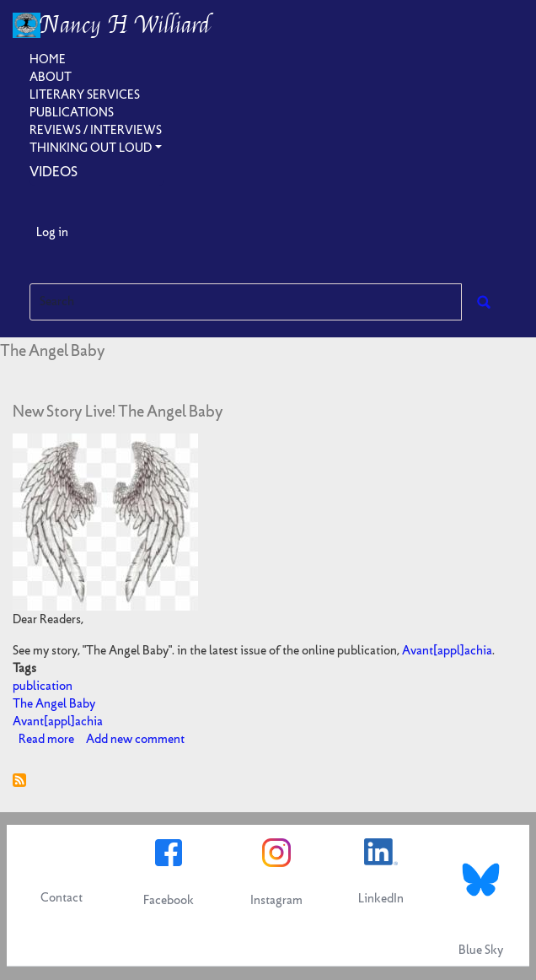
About (51, 77)
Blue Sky (481, 950)
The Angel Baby (54, 703)
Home (48, 59)
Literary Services (85, 94)
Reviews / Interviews (96, 130)
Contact (62, 897)
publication (43, 686)
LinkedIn (381, 898)
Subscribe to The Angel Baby (19, 780)
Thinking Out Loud (91, 148)
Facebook (169, 900)
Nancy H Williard (126, 25)
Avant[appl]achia (447, 650)
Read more (46, 739)
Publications (72, 112)
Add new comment (135, 739)
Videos (54, 171)
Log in (52, 232)
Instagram (276, 900)
